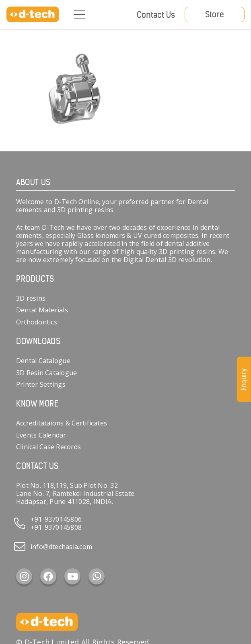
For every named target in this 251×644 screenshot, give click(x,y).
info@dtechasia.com (61, 547)
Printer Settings (41, 384)
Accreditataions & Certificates (62, 423)
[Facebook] (48, 576)
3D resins (31, 298)
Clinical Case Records (48, 447)
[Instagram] (24, 576)
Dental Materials (42, 310)
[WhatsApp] (97, 576)
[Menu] (80, 14)
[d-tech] (33, 14)
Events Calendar (41, 435)
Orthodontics (37, 322)
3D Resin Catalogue (46, 373)
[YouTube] (72, 576)
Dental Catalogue (43, 361)
